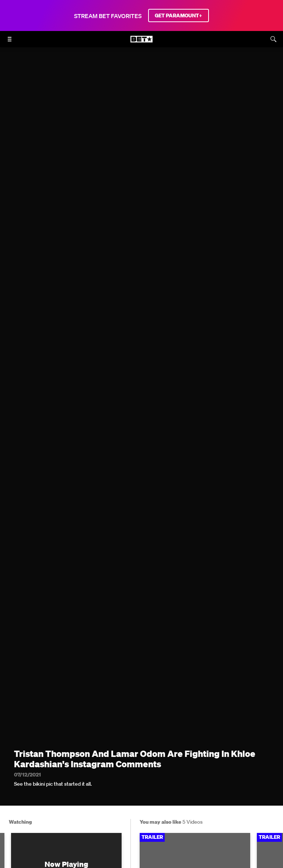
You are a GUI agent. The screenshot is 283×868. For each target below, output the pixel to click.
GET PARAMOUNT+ (179, 15)
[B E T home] (141, 42)
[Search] (273, 39)
